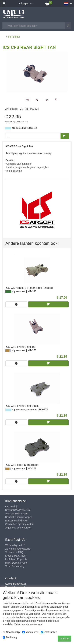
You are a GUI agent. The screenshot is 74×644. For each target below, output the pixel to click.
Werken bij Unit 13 (15, 545)
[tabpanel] (28, 100)
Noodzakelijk (11, 632)
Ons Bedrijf (11, 507)
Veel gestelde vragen (17, 514)
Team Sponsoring (15, 566)
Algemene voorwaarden (18, 528)
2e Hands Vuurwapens (18, 549)
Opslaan (65, 639)
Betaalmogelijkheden (17, 521)
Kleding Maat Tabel (16, 556)
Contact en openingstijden (19, 524)
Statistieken (49, 632)
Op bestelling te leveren (25, 128)
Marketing (10, 637)
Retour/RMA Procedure (18, 510)
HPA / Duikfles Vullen (17, 563)
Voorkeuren (30, 632)
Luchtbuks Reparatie (16, 559)
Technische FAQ (14, 552)
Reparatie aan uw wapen (19, 517)
